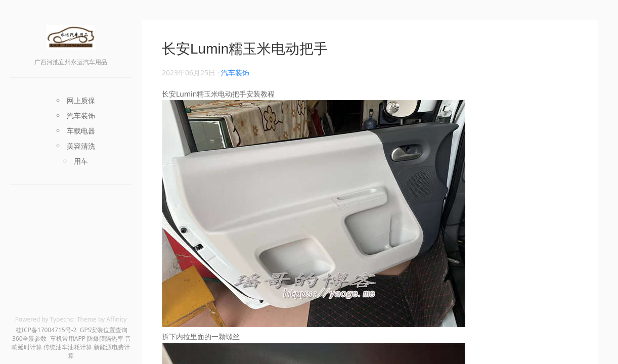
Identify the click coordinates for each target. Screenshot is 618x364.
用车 (81, 161)
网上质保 (81, 100)
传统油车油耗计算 (68, 347)
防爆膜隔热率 (105, 338)
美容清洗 (81, 146)
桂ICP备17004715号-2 (46, 330)
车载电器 (81, 131)
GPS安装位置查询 (104, 330)
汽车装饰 (81, 116)
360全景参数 (30, 338)
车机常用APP (68, 338)
